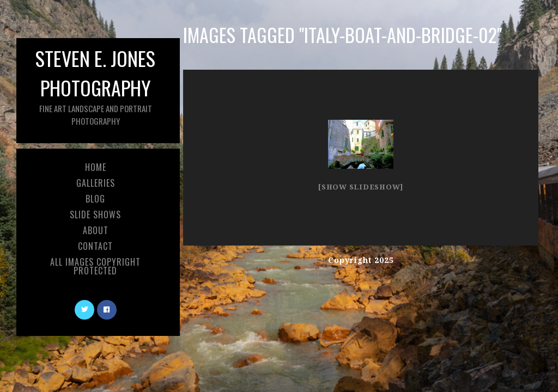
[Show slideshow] (361, 187)
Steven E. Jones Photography (95, 85)
